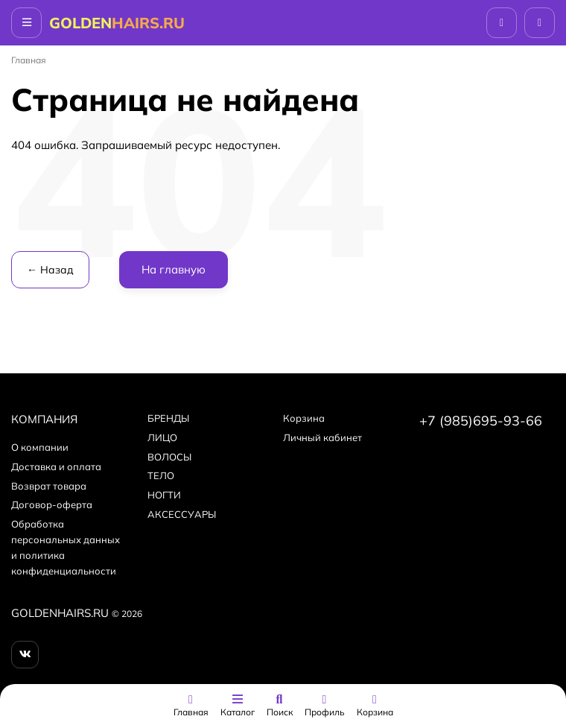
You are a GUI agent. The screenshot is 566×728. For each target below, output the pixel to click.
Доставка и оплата (56, 466)
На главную (174, 269)
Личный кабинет (322, 437)
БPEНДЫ (168, 418)
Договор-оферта (52, 504)
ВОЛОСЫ (169, 457)
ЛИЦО (162, 437)
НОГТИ (164, 495)
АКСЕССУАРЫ (182, 514)
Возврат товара (49, 486)
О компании (40, 447)
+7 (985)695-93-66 (481, 421)
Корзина (304, 418)
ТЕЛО (161, 475)
